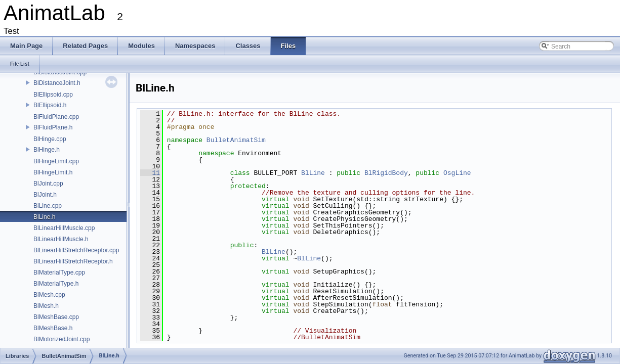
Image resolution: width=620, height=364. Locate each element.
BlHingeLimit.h (53, 172)
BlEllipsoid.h (50, 105)
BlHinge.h (47, 150)
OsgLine (457, 173)
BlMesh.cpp (49, 295)
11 (150, 173)
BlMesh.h (46, 306)
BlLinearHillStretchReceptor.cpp (76, 250)
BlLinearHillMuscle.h (61, 239)
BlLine (313, 173)
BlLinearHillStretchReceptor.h (73, 261)
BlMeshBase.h (53, 328)
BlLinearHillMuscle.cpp (64, 228)
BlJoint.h (45, 195)
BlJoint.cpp (48, 184)
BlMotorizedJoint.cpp (61, 339)
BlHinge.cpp (50, 139)
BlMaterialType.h (56, 284)
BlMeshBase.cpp (56, 317)
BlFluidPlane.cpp (56, 117)
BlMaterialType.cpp (59, 272)
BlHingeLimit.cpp (56, 161)
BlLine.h (44, 217)
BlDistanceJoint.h (57, 83)
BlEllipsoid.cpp (53, 95)
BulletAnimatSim (236, 140)
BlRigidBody (386, 173)
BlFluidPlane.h (53, 127)
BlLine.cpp (48, 206)
